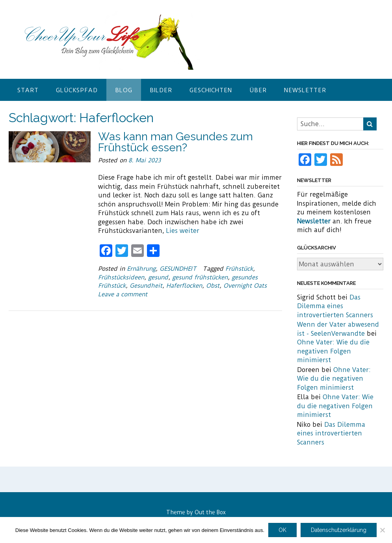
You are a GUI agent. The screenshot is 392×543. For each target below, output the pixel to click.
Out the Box (210, 512)
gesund (158, 277)
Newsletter (305, 90)
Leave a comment (123, 294)
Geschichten (211, 90)
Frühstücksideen (121, 277)
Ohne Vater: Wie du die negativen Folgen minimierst (333, 351)
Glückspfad (77, 90)
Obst (213, 286)
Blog (124, 90)
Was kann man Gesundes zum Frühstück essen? (176, 142)
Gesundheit (146, 286)
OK (282, 530)
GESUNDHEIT (178, 269)
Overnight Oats (245, 286)
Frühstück (239, 269)
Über (258, 90)
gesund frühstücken (200, 277)
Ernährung (141, 269)
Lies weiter (183, 231)
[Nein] (382, 530)
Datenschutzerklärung (339, 530)
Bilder (161, 90)
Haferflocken (184, 286)
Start (28, 90)
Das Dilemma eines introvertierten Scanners (335, 306)
